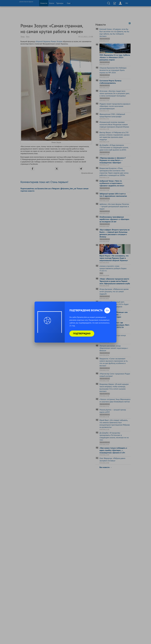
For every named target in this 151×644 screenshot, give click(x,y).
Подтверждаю (82, 334)
